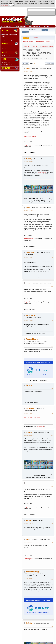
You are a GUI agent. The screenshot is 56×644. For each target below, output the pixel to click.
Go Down (25, 63)
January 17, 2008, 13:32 (29, 435)
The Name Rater (6, 63)
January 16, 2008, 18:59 (29, 286)
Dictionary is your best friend (32, 417)
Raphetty (29, 159)
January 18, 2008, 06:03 (29, 524)
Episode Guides (6, 47)
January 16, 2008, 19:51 (29, 321)
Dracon (28, 521)
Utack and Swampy (32, 339)
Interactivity (20, 26)
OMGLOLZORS (31, 315)
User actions (50, 63)
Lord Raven (30, 408)
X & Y (4, 36)
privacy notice (4, 5)
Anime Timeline (6, 49)
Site (47, 26)
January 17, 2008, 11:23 (29, 413)
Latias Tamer (30, 252)
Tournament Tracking (30, 136)
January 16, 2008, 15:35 (29, 72)
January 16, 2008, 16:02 (29, 211)
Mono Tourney (42, 172)
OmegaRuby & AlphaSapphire (10, 34)
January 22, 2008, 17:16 (29, 579)
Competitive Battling (7, 40)
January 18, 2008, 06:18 (29, 542)
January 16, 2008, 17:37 (29, 257)
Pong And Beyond (29, 145)
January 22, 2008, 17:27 (29, 626)
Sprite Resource (6, 56)
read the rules (41, 426)
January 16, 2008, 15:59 (29, 162)
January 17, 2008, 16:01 (29, 486)
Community (35, 26)
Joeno (28, 69)
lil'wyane (29, 385)
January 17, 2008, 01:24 (29, 388)
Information (6, 26)
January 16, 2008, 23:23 (29, 346)
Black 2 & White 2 (6, 38)
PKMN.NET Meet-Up (7, 65)
